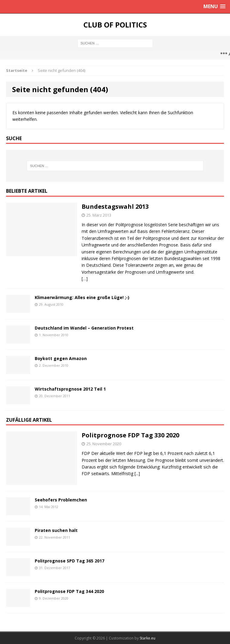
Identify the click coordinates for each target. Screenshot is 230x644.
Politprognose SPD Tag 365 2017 (70, 561)
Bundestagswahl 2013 (115, 206)
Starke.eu (147, 638)
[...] (137, 473)
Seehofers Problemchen (61, 500)
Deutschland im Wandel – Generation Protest (84, 328)
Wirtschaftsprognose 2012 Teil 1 (70, 389)
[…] (85, 279)
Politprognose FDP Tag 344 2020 (69, 591)
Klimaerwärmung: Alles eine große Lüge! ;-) (82, 297)
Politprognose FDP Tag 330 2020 (130, 435)
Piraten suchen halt (56, 530)
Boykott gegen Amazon (61, 358)
